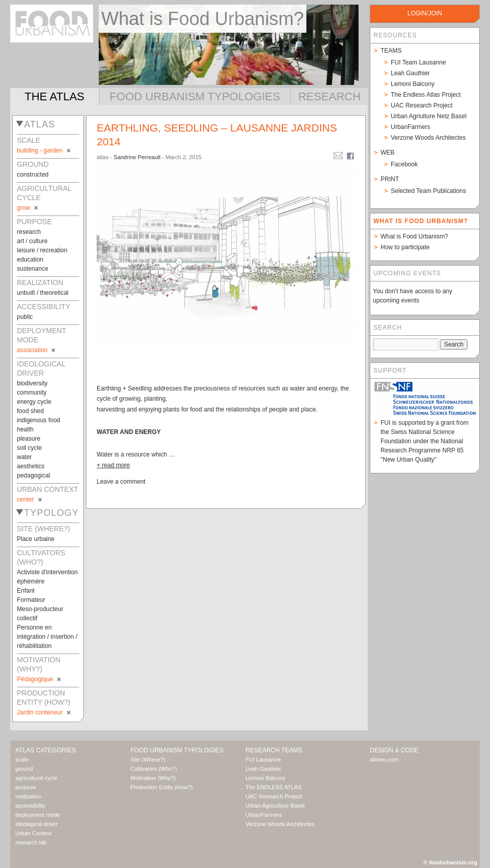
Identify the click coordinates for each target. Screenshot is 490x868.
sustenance (32, 269)
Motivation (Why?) (153, 778)
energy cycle (34, 402)
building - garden (44, 150)
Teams (391, 51)
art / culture (32, 241)
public (25, 317)
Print (390, 179)
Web (387, 153)
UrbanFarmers (410, 127)
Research (329, 96)
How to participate (405, 247)
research (29, 232)
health (25, 429)
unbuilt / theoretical (43, 293)
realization (28, 796)
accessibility (30, 806)
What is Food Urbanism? (414, 236)
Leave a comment (121, 482)
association (37, 350)
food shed (30, 411)
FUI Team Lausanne (418, 62)
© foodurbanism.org (450, 862)
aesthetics (31, 466)
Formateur (31, 600)
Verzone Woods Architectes (428, 138)
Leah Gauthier (410, 73)
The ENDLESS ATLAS (274, 787)
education (30, 259)
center (30, 500)
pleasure (29, 439)
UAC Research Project (422, 105)
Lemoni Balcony (413, 84)
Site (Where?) (148, 759)
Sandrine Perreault (137, 157)
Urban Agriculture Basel (275, 806)
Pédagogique (40, 679)
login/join (425, 13)
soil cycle (29, 448)
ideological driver (37, 824)
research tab (31, 842)
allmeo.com (384, 759)
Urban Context (34, 833)
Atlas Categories (46, 750)
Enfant (26, 591)
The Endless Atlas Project (426, 95)
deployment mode (38, 815)
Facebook (404, 164)
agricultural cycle (36, 778)
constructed (33, 175)
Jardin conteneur (44, 712)
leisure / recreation (42, 250)
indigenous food (39, 420)
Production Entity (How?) (162, 787)
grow (28, 208)
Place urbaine (36, 539)
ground (24, 769)
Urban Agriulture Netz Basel (429, 116)
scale (22, 759)
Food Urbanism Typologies (195, 96)
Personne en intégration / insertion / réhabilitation (47, 637)
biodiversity (32, 383)
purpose (26, 787)
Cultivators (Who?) (154, 769)
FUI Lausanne (263, 759)
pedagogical (34, 475)
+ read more (113, 465)
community (32, 393)
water (24, 457)
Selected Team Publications (428, 191)
